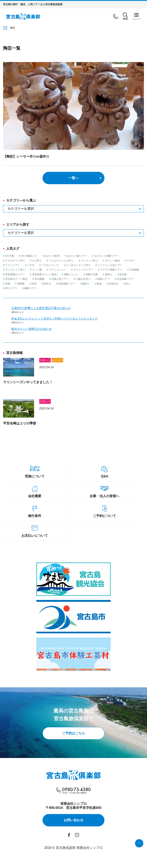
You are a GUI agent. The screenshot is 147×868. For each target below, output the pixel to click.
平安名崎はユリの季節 (20, 423)
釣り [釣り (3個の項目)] (128, 284)
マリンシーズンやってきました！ (28, 382)
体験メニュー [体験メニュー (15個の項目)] (71, 274)
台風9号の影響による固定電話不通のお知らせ (41, 308)
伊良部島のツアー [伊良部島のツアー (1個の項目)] (15, 274)
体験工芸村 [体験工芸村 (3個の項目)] (92, 274)
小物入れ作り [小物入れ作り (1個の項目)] (83, 279)
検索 (125, 16)
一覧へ (73, 178)
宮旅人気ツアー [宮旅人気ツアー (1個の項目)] (60, 279)
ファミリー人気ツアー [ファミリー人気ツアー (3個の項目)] (110, 265)
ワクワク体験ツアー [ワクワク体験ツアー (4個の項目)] (111, 270)
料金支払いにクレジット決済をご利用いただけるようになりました (55, 319)
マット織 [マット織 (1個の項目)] (37, 270)
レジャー (57, 360)
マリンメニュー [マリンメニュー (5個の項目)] (58, 270)
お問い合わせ (73, 820)
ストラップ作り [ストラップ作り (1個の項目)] (89, 261)
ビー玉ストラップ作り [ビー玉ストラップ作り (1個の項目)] (78, 265)
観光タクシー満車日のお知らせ (32, 329)
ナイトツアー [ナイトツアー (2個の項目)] (13, 265)
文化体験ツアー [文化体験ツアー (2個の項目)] (126, 279)
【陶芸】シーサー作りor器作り (26, 156)
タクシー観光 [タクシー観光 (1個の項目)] (113, 261)
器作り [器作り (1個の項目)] (109, 274)
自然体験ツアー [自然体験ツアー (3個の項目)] (67, 284)
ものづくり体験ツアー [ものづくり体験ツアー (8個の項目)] (106, 256)
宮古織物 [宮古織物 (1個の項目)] (39, 279)
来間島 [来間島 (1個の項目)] (21, 284)
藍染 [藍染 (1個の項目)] (99, 284)
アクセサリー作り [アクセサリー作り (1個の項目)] (15, 261)
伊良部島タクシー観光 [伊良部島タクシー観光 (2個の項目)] (44, 274)
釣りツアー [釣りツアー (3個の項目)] (11, 288)
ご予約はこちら (73, 733)
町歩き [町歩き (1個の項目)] (47, 284)
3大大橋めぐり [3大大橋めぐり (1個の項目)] (29, 256)
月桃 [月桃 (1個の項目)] (8, 284)
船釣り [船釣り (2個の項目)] (86, 284)
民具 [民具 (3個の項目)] (34, 284)
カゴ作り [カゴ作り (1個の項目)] (37, 261)
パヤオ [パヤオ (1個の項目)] (31, 265)
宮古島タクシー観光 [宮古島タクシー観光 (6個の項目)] (16, 279)
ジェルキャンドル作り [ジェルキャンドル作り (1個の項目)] (61, 261)
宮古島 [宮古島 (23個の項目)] (123, 274)
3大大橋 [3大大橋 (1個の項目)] (10, 256)
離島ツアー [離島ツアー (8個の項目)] (31, 288)
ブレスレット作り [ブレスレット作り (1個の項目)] (15, 270)
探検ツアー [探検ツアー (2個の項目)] (104, 279)
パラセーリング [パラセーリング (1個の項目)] (50, 265)
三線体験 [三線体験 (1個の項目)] (134, 270)
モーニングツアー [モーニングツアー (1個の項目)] (83, 270)
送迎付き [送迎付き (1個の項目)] (114, 284)
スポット (45, 360)
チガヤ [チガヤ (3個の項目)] (130, 261)
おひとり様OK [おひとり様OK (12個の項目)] (52, 256)
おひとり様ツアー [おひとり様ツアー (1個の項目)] (77, 256)
